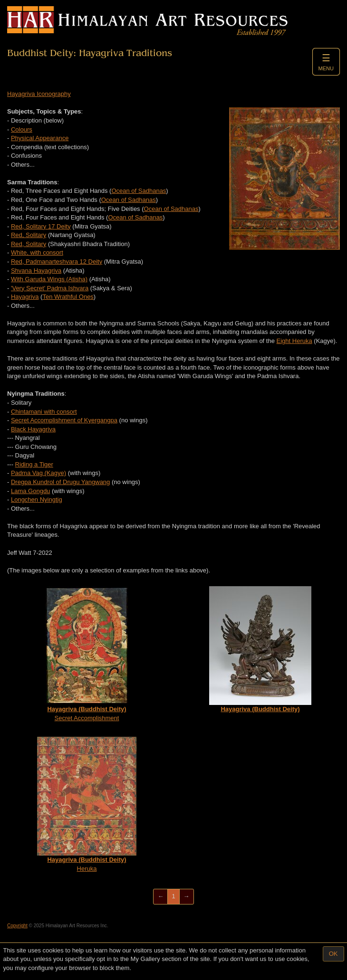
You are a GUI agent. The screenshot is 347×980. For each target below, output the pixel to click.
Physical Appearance (40, 138)
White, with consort (37, 252)
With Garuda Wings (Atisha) (49, 279)
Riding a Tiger (34, 464)
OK (333, 954)
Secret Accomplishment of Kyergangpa (64, 420)
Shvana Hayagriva (36, 271)
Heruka (87, 804)
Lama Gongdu (30, 491)
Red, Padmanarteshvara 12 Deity (57, 262)
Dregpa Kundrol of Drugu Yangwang (60, 482)
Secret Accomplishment (87, 654)
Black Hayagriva (33, 429)
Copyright (17, 926)
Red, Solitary (29, 235)
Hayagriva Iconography (39, 94)
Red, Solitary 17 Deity (41, 226)
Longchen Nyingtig (37, 500)
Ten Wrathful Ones (68, 297)
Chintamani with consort (44, 412)
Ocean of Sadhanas (139, 191)
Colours (22, 129)
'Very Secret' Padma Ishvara (50, 288)
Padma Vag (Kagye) (39, 473)
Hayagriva (25, 297)
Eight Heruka (294, 341)
